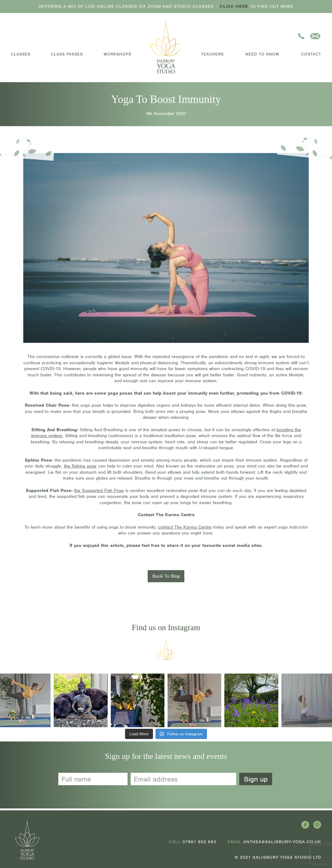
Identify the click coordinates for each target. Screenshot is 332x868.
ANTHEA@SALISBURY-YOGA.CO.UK (282, 842)
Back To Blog (166, 577)
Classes (21, 54)
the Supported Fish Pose (99, 492)
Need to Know (262, 54)
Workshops (117, 54)
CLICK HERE (234, 6)
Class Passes (67, 54)
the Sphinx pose (80, 468)
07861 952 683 (199, 842)
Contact (311, 54)
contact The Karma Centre (185, 528)
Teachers (212, 54)
